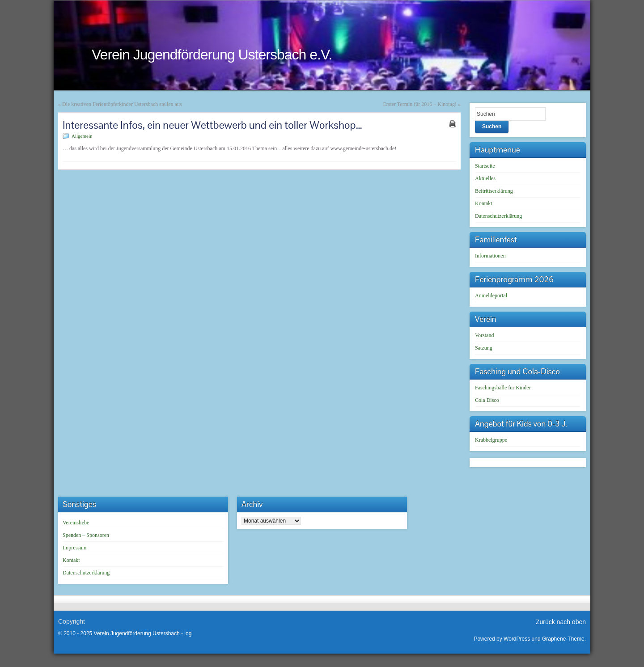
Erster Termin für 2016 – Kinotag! (420, 104)
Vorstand (484, 335)
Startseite (485, 166)
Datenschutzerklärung (498, 216)
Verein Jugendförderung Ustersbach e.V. (212, 55)
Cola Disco (487, 400)
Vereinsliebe (76, 523)
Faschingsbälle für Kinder (503, 388)
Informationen (490, 256)
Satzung (484, 348)
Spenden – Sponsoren (86, 535)
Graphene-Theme (563, 639)
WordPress (517, 639)
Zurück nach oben (561, 622)
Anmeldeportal (491, 296)
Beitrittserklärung (494, 191)
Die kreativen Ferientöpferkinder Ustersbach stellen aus (122, 104)
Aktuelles (485, 178)
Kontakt (484, 203)
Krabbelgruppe (491, 440)
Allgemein (82, 136)
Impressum (74, 548)
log (188, 633)
